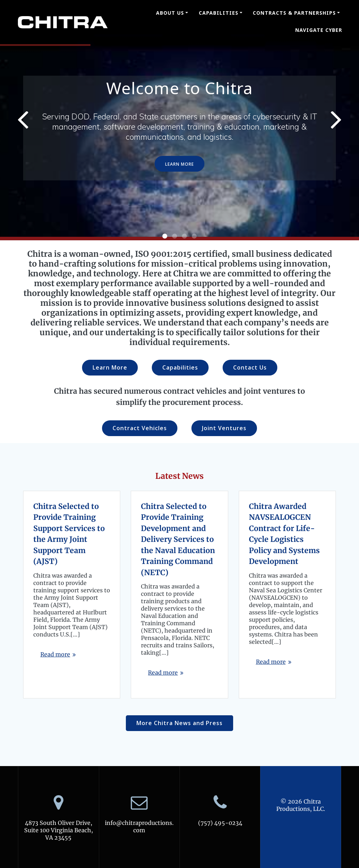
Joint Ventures (224, 428)
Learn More (110, 367)
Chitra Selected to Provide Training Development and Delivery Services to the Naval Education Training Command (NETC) (178, 539)
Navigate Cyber (319, 30)
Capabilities (219, 13)
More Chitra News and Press (179, 723)
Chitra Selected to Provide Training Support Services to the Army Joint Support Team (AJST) (69, 534)
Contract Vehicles (140, 428)
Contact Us (250, 367)
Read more (55, 654)
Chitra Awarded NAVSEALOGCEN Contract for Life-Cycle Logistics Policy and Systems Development (284, 534)
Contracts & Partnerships (294, 13)
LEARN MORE (179, 164)
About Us (170, 13)
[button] (165, 236)
